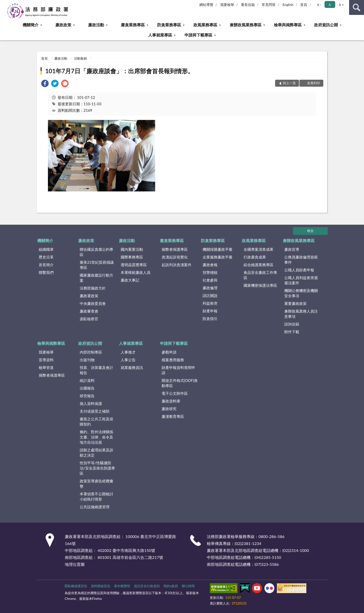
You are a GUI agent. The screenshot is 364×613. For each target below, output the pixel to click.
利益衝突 (210, 303)
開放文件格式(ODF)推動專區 (180, 383)
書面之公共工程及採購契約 (96, 421)
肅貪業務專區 (133, 25)
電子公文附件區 (175, 393)
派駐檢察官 (89, 319)
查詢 (357, 7)
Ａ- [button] (319, 5)
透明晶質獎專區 (134, 265)
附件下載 (292, 332)
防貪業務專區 (169, 25)
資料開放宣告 (101, 586)
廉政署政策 (89, 296)
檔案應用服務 (173, 360)
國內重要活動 (132, 249)
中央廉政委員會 (93, 303)
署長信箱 (248, 5)
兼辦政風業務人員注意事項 (301, 314)
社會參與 (210, 280)
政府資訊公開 (326, 25)
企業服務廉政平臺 (218, 257)
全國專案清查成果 (258, 249)
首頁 (304, 5)
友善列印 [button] (314, 83)
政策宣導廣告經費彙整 (96, 484)
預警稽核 (210, 272)
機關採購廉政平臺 (218, 249)
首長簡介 (46, 265)
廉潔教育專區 (173, 416)
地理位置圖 (75, 564)
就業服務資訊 (132, 367)
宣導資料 (46, 360)
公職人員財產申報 (299, 270)
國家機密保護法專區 (260, 285)
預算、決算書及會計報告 (96, 370)
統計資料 (87, 380)
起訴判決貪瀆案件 (177, 265)
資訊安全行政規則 (147, 586)
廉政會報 (210, 265)
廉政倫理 (210, 288)
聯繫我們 (46, 272)
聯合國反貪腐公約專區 (96, 252)
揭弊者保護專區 (175, 249)
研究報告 (87, 396)
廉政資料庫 (171, 401)
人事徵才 (128, 352)
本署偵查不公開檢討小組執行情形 (96, 496)
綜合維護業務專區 (258, 265)
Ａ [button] (330, 5)
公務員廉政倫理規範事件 (301, 260)
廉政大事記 (130, 280)
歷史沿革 (46, 257)
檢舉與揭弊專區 (288, 25)
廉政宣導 (292, 249)
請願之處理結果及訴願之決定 (96, 452)
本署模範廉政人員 (136, 272)
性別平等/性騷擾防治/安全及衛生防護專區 (97, 468)
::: (4, 4)
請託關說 (210, 295)
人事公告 (128, 360)
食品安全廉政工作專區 (260, 275)
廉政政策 (63, 25)
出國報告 (87, 388)
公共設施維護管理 (95, 507)
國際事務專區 (132, 257)
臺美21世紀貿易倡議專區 (97, 265)
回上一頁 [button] (289, 83)
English (288, 5)
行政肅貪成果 (255, 257)
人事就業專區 (160, 35)
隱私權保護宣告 (76, 586)
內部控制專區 (91, 352)
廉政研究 (169, 409)
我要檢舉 (227, 5)
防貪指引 (210, 319)
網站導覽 (206, 5)
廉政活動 (96, 25)
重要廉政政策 (295, 303)
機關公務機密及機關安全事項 (301, 293)
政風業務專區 (205, 25)
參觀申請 (169, 352)
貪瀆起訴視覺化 (175, 257)
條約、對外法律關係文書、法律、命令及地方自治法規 (96, 437)
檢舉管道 (46, 367)
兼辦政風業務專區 (246, 25)
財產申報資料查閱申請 (178, 370)
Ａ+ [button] (341, 5)
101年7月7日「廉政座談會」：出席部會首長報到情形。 (119, 71)
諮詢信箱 (292, 324)
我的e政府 (171, 586)
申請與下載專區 (198, 35)
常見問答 (269, 5)
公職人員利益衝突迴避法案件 (301, 280)
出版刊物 (87, 360)
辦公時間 (188, 586)
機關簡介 (31, 25)
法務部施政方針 (93, 288)
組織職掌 (46, 249)
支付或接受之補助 (95, 411)
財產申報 (210, 311)
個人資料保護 (91, 403)
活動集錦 (80, 58)
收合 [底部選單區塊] (310, 231)
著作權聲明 (122, 586)
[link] (45, 84)
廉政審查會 (89, 311)
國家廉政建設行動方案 (96, 278)
